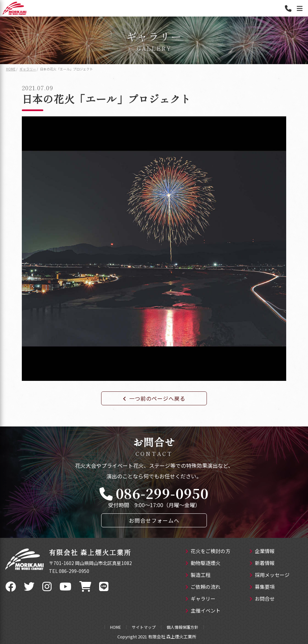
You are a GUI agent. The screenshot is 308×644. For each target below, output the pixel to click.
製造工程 (198, 575)
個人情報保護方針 (182, 627)
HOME (115, 627)
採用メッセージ (269, 575)
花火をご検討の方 (208, 551)
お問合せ (262, 599)
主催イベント (203, 611)
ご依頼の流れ (203, 587)
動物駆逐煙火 (203, 563)
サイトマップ (144, 627)
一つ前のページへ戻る (154, 398)
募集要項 (262, 587)
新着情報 (262, 563)
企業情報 (262, 551)
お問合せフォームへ (154, 520)
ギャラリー (200, 599)
